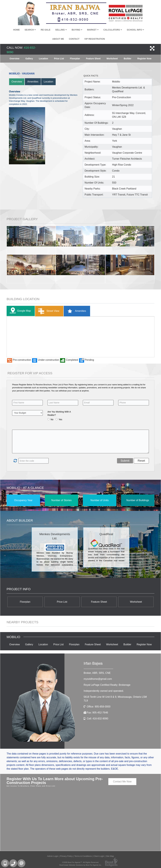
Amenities (33, 82)
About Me (58, 39)
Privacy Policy (66, 856)
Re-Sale (46, 30)
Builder (128, 59)
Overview (14, 59)
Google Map (19, 311)
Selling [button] (61, 30)
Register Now (144, 59)
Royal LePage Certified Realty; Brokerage (107, 685)
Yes (60, 419)
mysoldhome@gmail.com (98, 679)
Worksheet (112, 59)
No (52, 419)
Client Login (99, 856)
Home (16, 30)
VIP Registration (95, 39)
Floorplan (75, 59)
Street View (48, 311)
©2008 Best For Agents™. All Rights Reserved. (80, 862)
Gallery (29, 59)
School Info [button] (135, 30)
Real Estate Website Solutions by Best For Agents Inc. (80, 865)
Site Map (110, 856)
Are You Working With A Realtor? (59, 413)
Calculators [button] (113, 30)
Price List (59, 59)
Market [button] (93, 30)
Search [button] (30, 30)
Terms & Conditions (83, 856)
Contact (74, 39)
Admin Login (53, 856)
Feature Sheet (93, 59)
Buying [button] (77, 30)
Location (43, 59)
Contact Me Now (122, 782)
